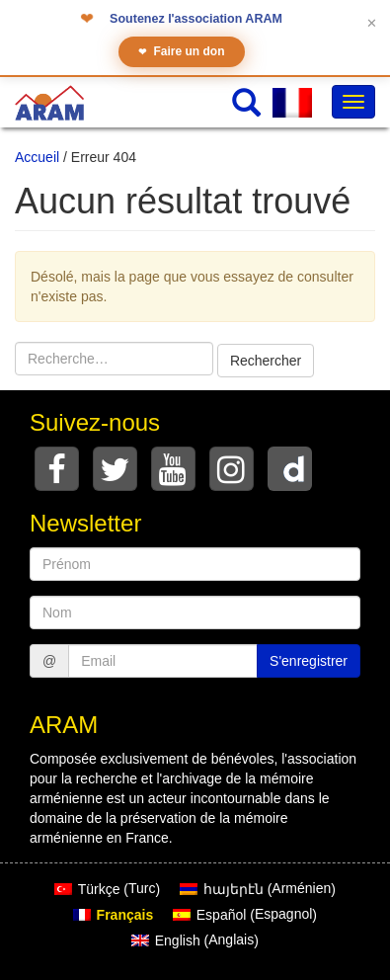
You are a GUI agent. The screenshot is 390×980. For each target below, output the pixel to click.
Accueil (37, 157)
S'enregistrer (309, 661)
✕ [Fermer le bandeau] (372, 23)
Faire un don (182, 52)
